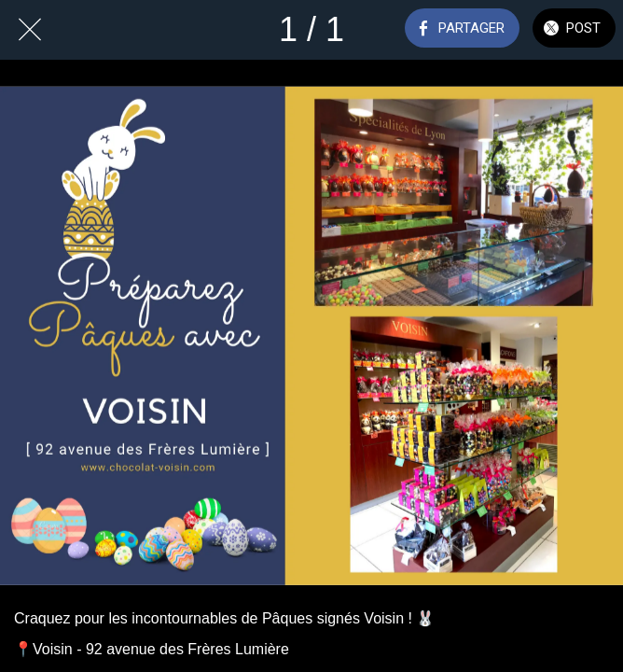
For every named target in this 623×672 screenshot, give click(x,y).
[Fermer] (30, 30)
